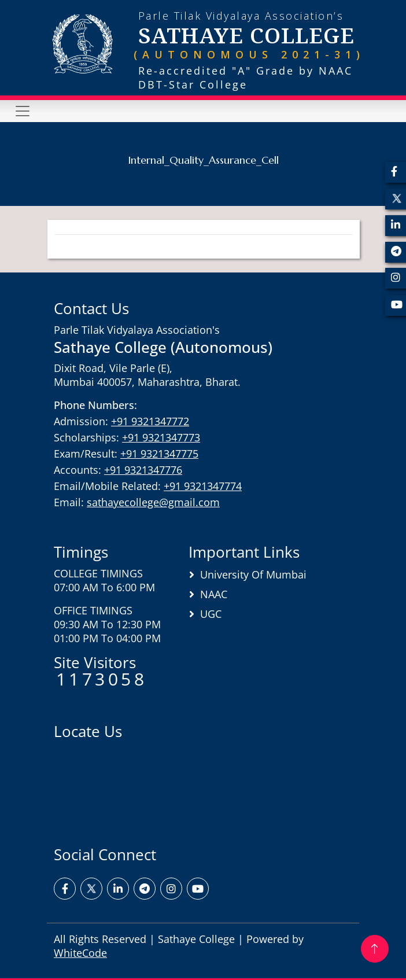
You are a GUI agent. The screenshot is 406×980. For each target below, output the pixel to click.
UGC (211, 614)
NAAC (214, 594)
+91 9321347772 (150, 421)
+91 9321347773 (161, 437)
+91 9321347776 (143, 470)
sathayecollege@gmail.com (153, 502)
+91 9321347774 (203, 486)
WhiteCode (80, 953)
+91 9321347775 (159, 454)
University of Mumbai (253, 574)
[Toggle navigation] (23, 111)
